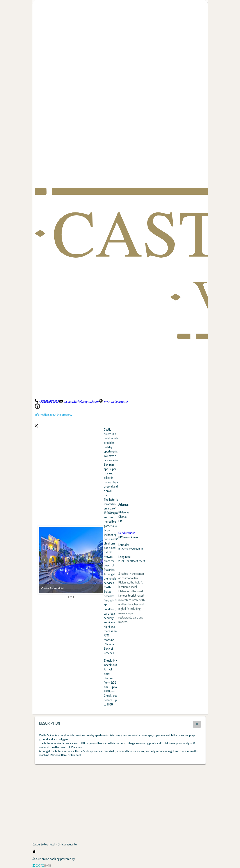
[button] (197, 724)
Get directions (151, 533)
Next (121, 560)
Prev (45, 560)
